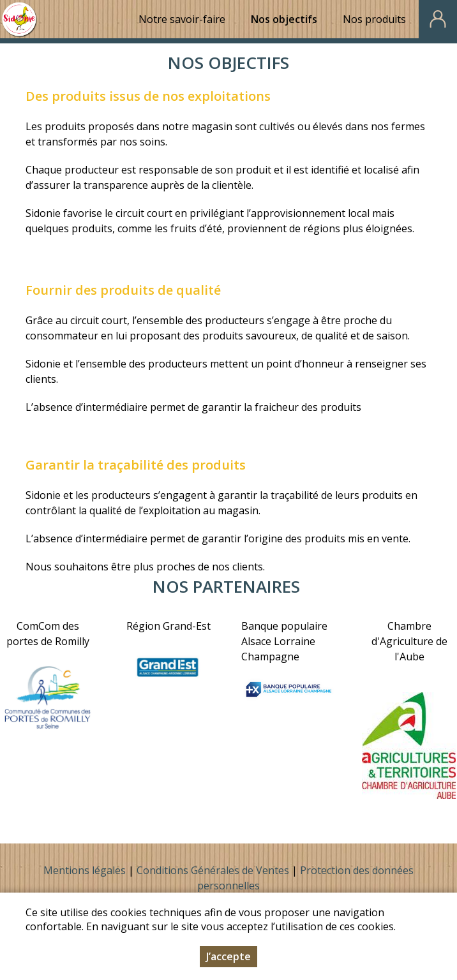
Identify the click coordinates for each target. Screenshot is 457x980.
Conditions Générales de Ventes (214, 870)
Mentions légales (85, 870)
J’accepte (228, 956)
